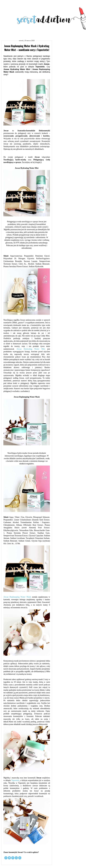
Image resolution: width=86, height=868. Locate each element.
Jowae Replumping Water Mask (17, 597)
